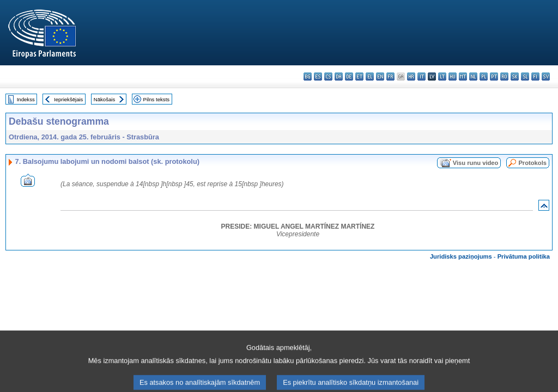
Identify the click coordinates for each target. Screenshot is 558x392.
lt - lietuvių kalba (442, 76)
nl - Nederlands (473, 76)
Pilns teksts (157, 99)
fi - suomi (535, 76)
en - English (380, 76)
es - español (318, 76)
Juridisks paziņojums (461, 256)
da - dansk (339, 76)
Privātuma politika (524, 256)
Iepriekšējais (68, 99)
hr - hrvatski (411, 76)
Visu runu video (476, 163)
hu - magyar (453, 76)
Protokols (532, 163)
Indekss (26, 99)
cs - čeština (328, 76)
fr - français (390, 76)
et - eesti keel (359, 76)
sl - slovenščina (525, 76)
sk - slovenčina (515, 76)
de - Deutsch (349, 76)
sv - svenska (546, 76)
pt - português (494, 76)
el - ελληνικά (370, 76)
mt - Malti (463, 76)
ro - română (504, 76)
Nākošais (104, 99)
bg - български (308, 76)
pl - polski (484, 76)
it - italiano (421, 76)
